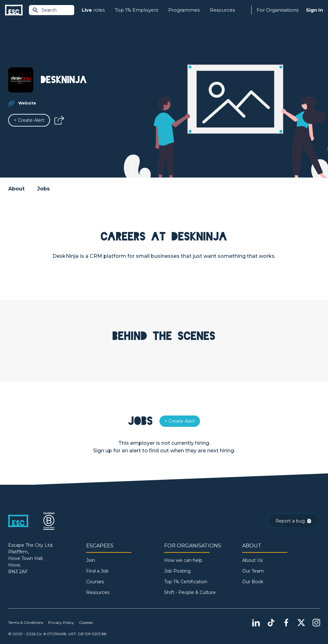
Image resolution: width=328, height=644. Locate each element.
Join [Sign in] (91, 560)
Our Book (253, 582)
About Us (252, 560)
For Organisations (278, 10)
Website (27, 103)
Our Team (253, 571)
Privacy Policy (61, 622)
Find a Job (97, 571)
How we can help (183, 560)
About (16, 189)
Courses (95, 582)
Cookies (86, 622)
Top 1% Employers (136, 10)
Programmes (184, 10)
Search (44, 10)
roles (93, 10)
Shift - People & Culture (190, 592)
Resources (222, 10)
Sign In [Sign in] (314, 10)
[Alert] (29, 120)
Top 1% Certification (186, 582)
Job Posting (177, 571)
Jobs (43, 189)
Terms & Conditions (26, 622)
